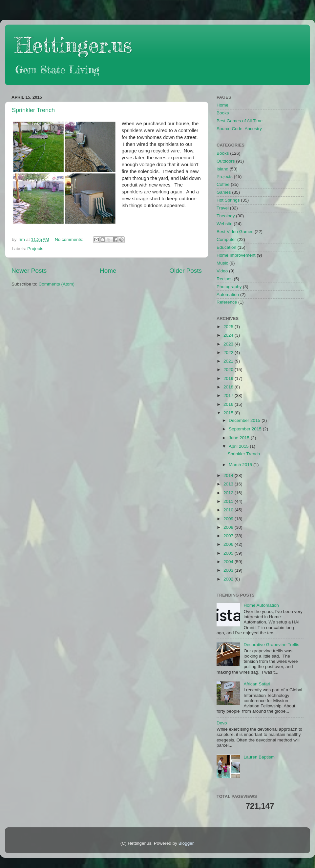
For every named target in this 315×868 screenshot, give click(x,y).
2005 (229, 553)
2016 (229, 404)
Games (224, 192)
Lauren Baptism (259, 757)
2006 (229, 544)
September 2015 (246, 429)
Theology (226, 216)
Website (225, 224)
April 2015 (239, 446)
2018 (229, 387)
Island (222, 169)
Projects (35, 249)
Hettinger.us (73, 45)
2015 (229, 413)
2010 (229, 510)
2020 (229, 370)
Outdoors (226, 161)
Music (222, 263)
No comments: (70, 239)
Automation (228, 295)
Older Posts (186, 271)
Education (226, 247)
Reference (227, 302)
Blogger (186, 843)
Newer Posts (29, 271)
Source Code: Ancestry (239, 129)
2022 (229, 353)
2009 (229, 519)
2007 (229, 536)
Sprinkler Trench (33, 110)
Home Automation (261, 605)
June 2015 (240, 438)
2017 (229, 395)
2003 (229, 570)
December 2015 (245, 420)
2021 (229, 361)
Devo (222, 723)
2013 (229, 484)
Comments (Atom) (57, 284)
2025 (229, 327)
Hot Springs (228, 200)
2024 (229, 335)
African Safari (257, 684)
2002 (229, 579)
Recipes (225, 279)
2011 (229, 501)
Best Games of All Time (240, 121)
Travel (223, 208)
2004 (229, 562)
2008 (229, 527)
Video (222, 271)
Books (223, 113)
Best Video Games (235, 232)
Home (108, 271)
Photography (229, 287)
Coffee (223, 184)
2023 (229, 344)
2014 (229, 475)
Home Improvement (236, 255)
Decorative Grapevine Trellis (271, 645)
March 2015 (241, 465)
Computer (226, 239)
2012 (229, 493)
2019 (229, 378)
